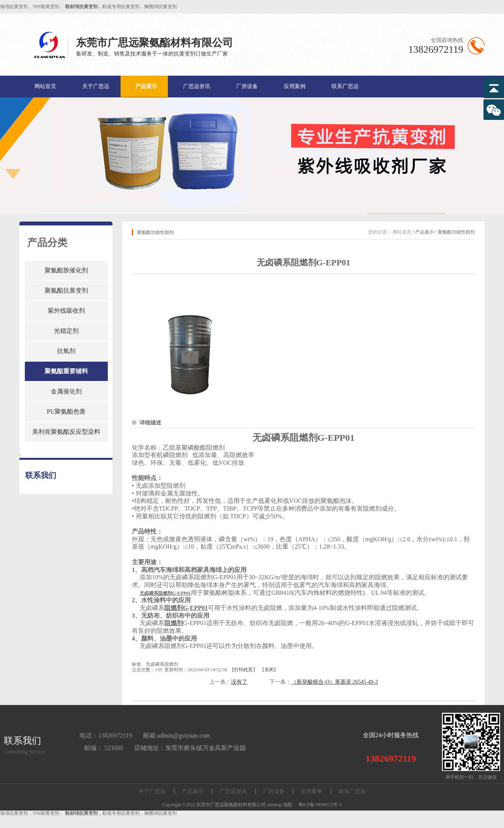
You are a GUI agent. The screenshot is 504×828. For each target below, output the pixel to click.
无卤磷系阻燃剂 (162, 664)
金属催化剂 (66, 391)
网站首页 (45, 86)
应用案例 (295, 86)
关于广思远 (96, 86)
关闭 (269, 670)
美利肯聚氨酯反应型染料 (66, 432)
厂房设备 (247, 86)
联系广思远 (345, 86)
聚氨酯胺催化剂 (66, 270)
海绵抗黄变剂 (14, 7)
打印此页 (243, 670)
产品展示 (146, 86)
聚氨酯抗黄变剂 (66, 290)
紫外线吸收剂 (66, 311)
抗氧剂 (66, 351)
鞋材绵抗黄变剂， (84, 7)
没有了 (239, 682)
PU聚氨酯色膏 (66, 411)
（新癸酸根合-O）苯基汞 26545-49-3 (335, 682)
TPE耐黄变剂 (46, 7)
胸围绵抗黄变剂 (161, 7)
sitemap (274, 805)
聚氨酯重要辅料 (66, 371)
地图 (288, 805)
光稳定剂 (66, 331)
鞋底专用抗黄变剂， (123, 7)
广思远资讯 (197, 86)
